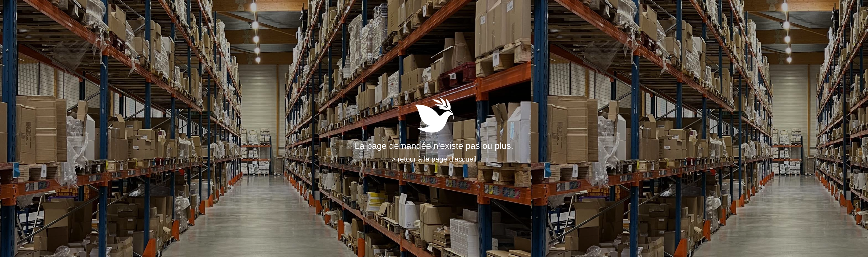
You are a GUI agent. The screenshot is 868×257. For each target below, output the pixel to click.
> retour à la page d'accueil (434, 159)
